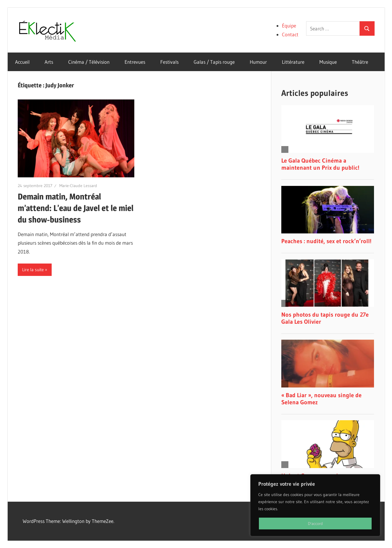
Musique (328, 62)
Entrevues (135, 62)
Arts (49, 62)
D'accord (315, 524)
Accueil (22, 62)
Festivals (169, 62)
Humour (258, 62)
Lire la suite (33, 270)
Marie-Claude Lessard (78, 186)
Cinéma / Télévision (89, 62)
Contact (290, 34)
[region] (315, 505)
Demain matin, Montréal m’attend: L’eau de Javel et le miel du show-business (76, 208)
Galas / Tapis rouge (214, 62)
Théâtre (360, 62)
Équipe (289, 26)
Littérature (293, 62)
